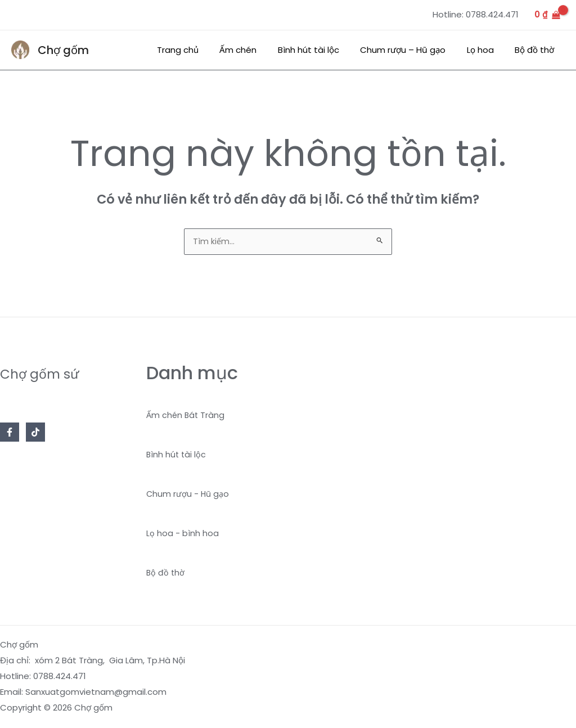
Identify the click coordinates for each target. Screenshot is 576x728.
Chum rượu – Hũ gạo (413, 50)
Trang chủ (201, 50)
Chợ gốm (63, 50)
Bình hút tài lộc (323, 50)
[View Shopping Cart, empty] (547, 15)
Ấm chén (257, 50)
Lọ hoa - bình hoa (183, 534)
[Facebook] (10, 433)
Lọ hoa (487, 50)
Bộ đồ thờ (537, 50)
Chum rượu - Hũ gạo (188, 495)
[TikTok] (35, 433)
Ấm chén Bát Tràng (186, 416)
